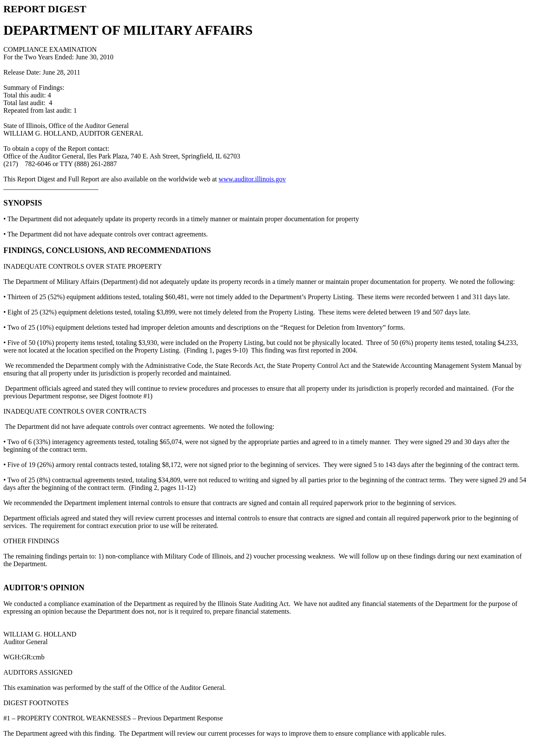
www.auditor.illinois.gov (252, 179)
